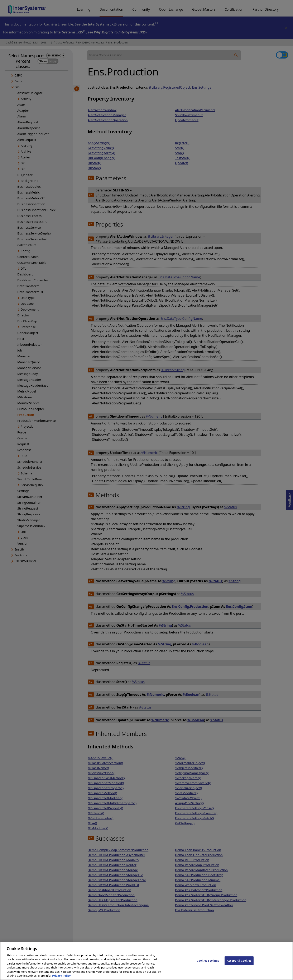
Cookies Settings (208, 964)
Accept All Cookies (239, 964)
